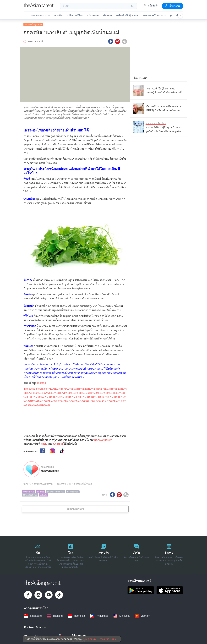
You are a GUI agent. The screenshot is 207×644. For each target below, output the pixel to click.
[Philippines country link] (99, 615)
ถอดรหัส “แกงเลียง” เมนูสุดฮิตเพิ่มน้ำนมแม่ (75, 483)
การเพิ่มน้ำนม (28, 491)
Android (58, 443)
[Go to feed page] (39, 7)
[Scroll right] (180, 16)
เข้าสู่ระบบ (173, 6)
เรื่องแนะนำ (140, 77)
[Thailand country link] (55, 615)
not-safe (44, 494)
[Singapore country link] (33, 615)
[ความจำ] (104, 555)
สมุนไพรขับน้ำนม (30, 494)
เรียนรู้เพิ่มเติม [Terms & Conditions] (89, 639)
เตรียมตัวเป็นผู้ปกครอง (128, 16)
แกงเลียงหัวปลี (73, 491)
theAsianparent (103, 439)
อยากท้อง (58, 16)
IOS (45, 443)
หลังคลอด (107, 16)
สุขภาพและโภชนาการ (154, 16)
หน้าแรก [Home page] (27, 483)
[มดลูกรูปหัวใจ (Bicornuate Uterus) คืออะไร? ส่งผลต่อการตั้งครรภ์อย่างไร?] (158, 90)
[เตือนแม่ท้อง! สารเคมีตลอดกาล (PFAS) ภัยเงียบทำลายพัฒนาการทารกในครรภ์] (158, 108)
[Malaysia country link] (122, 615)
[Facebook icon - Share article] (111, 41)
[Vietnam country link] (142, 615)
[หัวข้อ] (136, 555)
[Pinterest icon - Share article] (118, 41)
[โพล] (71, 555)
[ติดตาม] (169, 555)
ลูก (171, 16)
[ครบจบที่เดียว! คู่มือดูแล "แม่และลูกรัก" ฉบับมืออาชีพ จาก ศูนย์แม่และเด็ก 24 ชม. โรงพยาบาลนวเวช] (158, 126)
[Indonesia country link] (76, 615)
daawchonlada (50, 470)
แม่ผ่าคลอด (93, 16)
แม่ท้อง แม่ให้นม (75, 16)
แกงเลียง (41, 491)
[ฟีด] (38, 555)
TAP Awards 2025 (40, 16)
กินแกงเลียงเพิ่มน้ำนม (56, 491)
